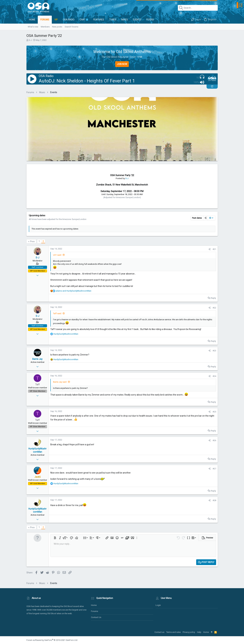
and (73, 291)
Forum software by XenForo (52, 640)
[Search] (198, 8)
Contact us (96, 617)
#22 (214, 308)
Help (199, 632)
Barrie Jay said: (60, 382)
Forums (95, 611)
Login (158, 605)
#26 (214, 440)
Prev (32, 241)
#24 (214, 376)
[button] (55, 538)
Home (94, 605)
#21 (214, 249)
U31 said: (57, 255)
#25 (214, 412)
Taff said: (57, 313)
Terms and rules (173, 632)
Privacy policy (189, 632)
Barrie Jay (37, 359)
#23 (214, 351)
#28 (214, 500)
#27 (214, 469)
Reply (213, 298)
